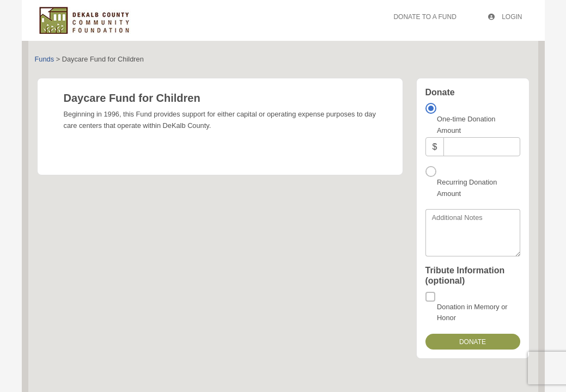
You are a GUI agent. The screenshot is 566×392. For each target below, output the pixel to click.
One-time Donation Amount (466, 124)
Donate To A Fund (425, 17)
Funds (45, 59)
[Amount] (482, 147)
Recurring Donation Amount (467, 188)
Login (505, 17)
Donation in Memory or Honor (472, 312)
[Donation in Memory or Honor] (430, 297)
